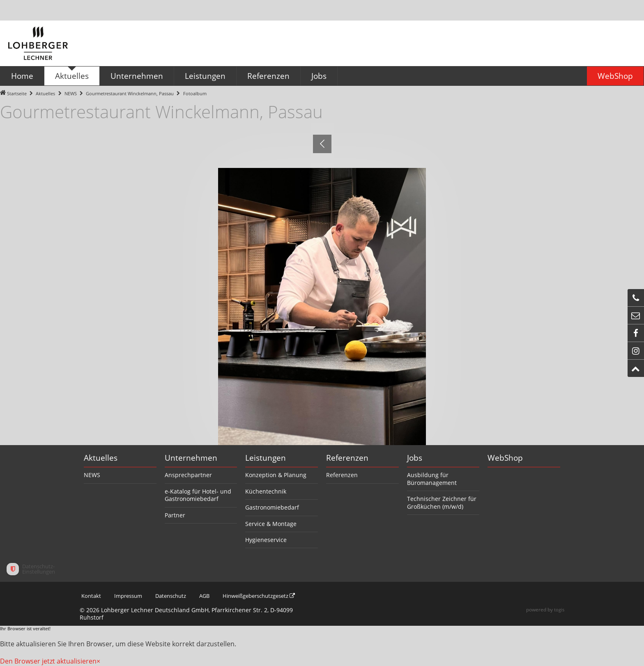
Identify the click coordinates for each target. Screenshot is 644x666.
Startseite (17, 93)
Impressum (129, 596)
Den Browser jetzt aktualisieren (48, 661)
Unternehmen (191, 458)
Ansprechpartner (188, 475)
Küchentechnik (266, 491)
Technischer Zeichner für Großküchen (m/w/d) (442, 502)
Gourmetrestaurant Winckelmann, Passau (130, 93)
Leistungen (266, 458)
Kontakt (90, 596)
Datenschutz (175, 596)
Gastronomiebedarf (272, 507)
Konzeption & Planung (276, 475)
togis (559, 610)
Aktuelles (45, 93)
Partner (175, 515)
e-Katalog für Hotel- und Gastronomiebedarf (198, 495)
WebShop (505, 458)
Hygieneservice (266, 540)
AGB (212, 596)
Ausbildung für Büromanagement (432, 479)
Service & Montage (271, 524)
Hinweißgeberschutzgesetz (271, 596)
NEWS (71, 93)
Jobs (415, 458)
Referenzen (347, 458)
